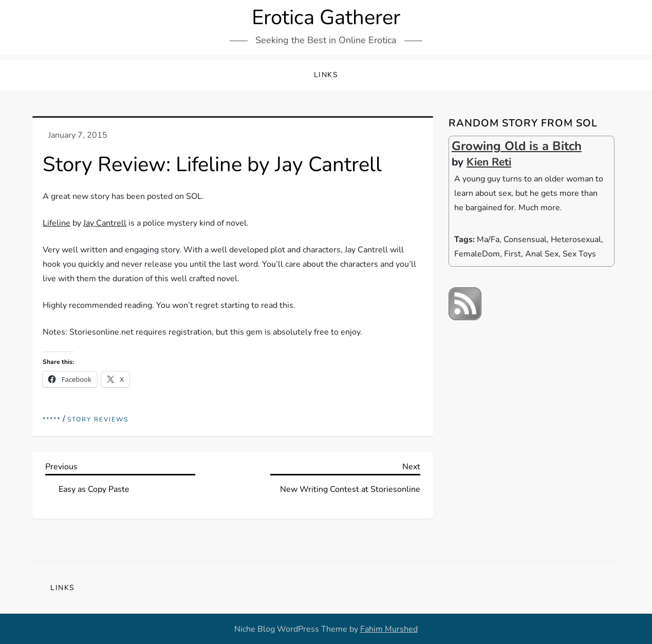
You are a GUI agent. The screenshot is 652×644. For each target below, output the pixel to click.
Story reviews (98, 420)
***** (52, 420)
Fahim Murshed (389, 629)
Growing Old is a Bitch (517, 146)
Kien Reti (489, 162)
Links (326, 75)
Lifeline (57, 223)
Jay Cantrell (105, 223)
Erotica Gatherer (326, 17)
